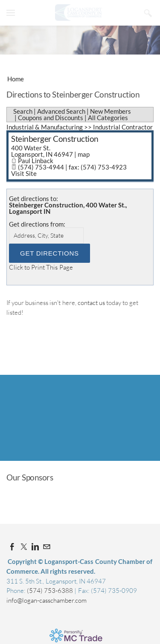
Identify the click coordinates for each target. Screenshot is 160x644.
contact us (91, 303)
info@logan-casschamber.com (47, 600)
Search (23, 111)
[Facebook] (12, 547)
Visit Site (24, 173)
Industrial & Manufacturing (45, 127)
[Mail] (47, 547)
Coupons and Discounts (51, 118)
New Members (111, 111)
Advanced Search (61, 111)
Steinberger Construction (55, 139)
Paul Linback (36, 161)
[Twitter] (24, 547)
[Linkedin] (35, 547)
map (84, 154)
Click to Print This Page (41, 267)
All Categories (108, 118)
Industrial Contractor (123, 127)
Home (16, 79)
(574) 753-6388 (51, 591)
